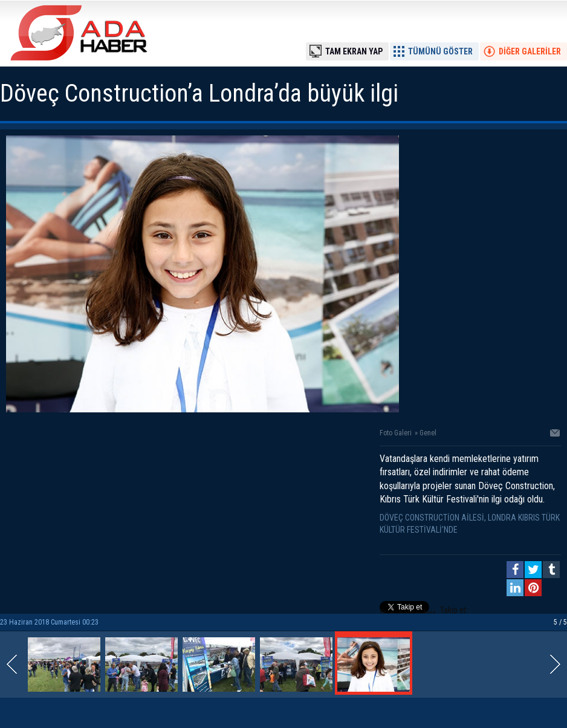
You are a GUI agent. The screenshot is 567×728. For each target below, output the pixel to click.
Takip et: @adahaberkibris (424, 612)
